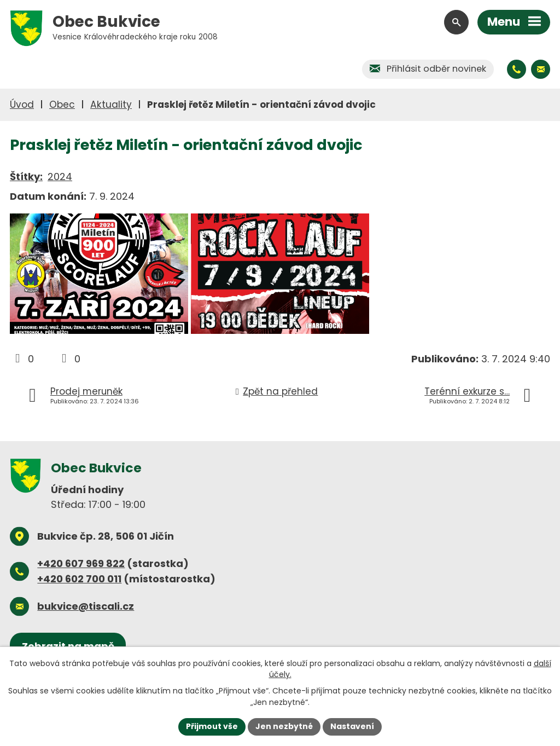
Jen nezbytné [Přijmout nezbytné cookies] (284, 726)
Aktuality (111, 105)
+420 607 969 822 (81, 563)
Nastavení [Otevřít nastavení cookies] (352, 726)
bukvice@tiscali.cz (86, 606)
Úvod (22, 105)
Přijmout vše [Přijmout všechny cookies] (212, 726)
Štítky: (26, 177)
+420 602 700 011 (79, 579)
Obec (62, 105)
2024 (60, 177)
